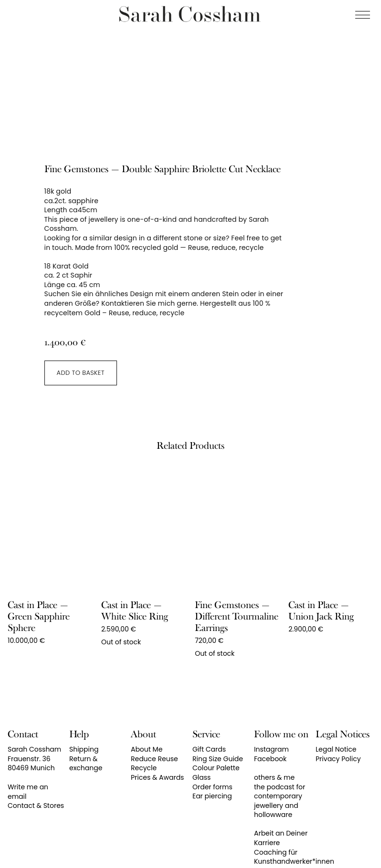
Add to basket (81, 373)
